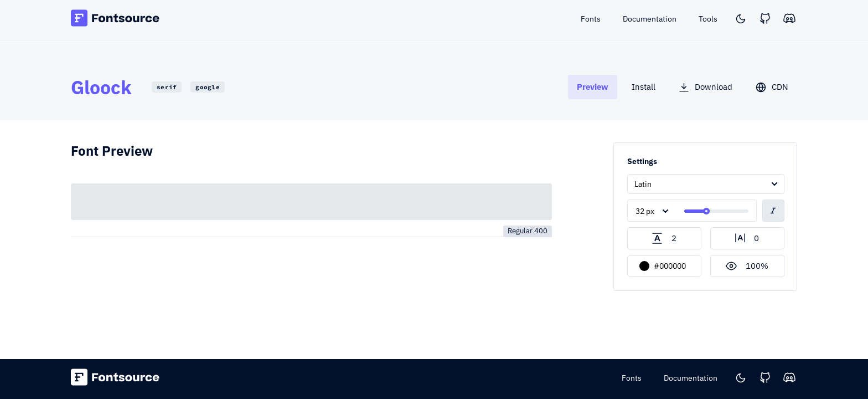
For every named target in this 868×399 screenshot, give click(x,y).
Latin (643, 184)
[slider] (706, 211)
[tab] (593, 87)
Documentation (691, 378)
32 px (645, 211)
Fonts (632, 378)
